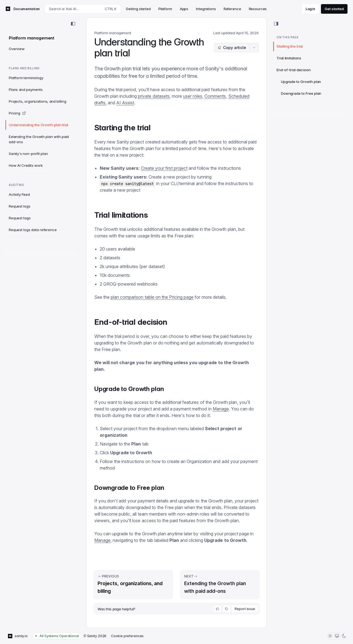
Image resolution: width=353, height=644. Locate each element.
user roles (193, 96)
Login (310, 9)
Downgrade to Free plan (301, 93)
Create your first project (164, 168)
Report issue (245, 609)
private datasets (154, 96)
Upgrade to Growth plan (301, 82)
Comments (215, 96)
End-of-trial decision (294, 70)
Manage (221, 409)
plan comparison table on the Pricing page (152, 297)
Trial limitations (289, 58)
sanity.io (18, 636)
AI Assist (125, 103)
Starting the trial (290, 46)
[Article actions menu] (254, 48)
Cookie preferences (127, 636)
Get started (334, 9)
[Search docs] (83, 9)
